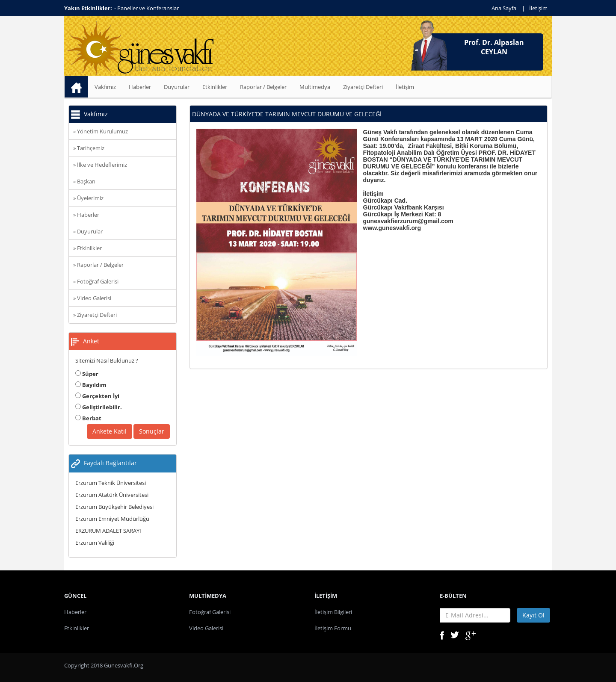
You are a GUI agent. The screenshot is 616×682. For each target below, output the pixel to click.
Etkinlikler (215, 87)
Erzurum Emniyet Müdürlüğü (112, 519)
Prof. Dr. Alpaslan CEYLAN (494, 47)
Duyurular (177, 87)
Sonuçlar (152, 431)
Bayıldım (91, 385)
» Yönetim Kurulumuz (101, 131)
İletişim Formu (333, 628)
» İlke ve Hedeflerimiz (100, 165)
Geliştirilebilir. (99, 407)
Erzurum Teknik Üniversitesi (111, 483)
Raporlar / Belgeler (263, 87)
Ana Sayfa (504, 8)
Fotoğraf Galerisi (210, 612)
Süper (87, 374)
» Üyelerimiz (88, 198)
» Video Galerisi (92, 298)
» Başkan (84, 181)
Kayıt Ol (533, 615)
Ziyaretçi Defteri (363, 87)
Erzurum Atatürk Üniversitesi (112, 495)
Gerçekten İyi (97, 396)
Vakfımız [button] (105, 87)
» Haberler (86, 215)
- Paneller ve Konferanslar (147, 8)
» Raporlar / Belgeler (98, 265)
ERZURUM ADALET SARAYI (108, 531)
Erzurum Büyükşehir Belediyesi (114, 507)
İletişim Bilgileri (333, 612)
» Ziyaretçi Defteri (95, 315)
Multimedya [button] (315, 87)
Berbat (88, 418)
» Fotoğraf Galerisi (96, 281)
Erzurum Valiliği (95, 543)
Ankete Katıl (110, 431)
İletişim (538, 8)
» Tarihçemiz (89, 148)
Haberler (140, 87)
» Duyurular (88, 231)
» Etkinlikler (87, 248)
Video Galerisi (206, 628)
